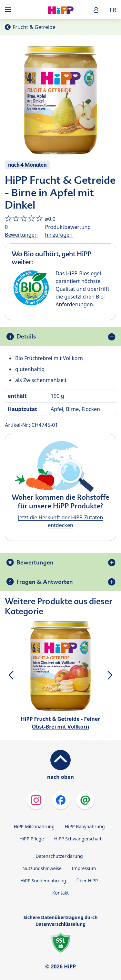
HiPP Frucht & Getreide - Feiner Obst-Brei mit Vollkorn (61, 723)
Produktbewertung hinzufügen (68, 231)
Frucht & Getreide (34, 27)
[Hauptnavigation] (9, 10)
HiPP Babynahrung (85, 826)
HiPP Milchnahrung (34, 826)
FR (113, 10)
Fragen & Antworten (45, 582)
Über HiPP (87, 881)
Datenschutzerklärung (59, 856)
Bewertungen (35, 562)
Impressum (84, 868)
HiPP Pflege (32, 839)
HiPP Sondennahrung (43, 881)
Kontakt (60, 893)
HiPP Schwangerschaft (78, 839)
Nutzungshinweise (42, 868)
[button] (96, 10)
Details (26, 336)
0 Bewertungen (21, 231)
